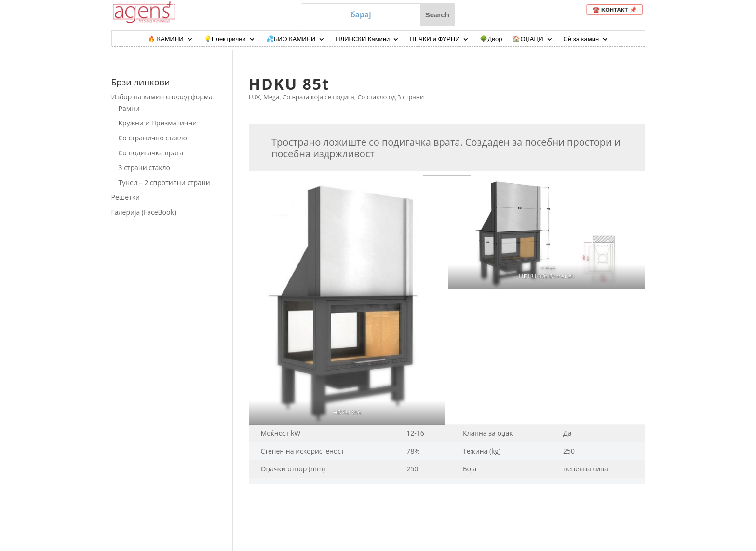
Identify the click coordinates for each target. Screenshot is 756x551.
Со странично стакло (153, 138)
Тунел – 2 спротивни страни (164, 183)
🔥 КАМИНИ (166, 39)
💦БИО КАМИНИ (291, 39)
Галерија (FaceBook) (144, 212)
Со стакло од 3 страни (391, 97)
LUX (255, 97)
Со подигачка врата (151, 153)
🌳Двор (491, 39)
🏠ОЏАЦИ (528, 39)
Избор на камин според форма (162, 97)
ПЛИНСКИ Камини (363, 39)
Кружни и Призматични (158, 123)
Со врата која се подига (318, 97)
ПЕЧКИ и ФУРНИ (435, 39)
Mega (271, 97)
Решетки (126, 197)
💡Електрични (225, 39)
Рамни (129, 108)
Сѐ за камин (581, 39)
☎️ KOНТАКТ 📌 (617, 10)
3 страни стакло (144, 168)
